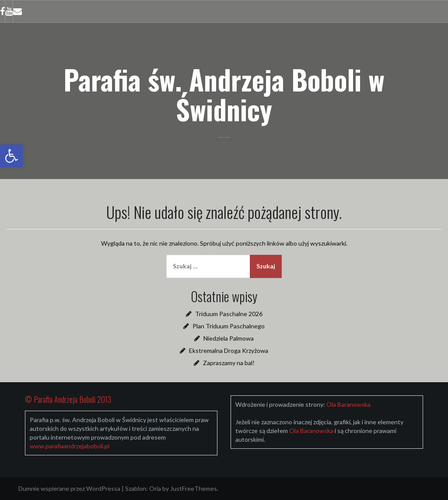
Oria (155, 488)
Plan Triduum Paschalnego (229, 326)
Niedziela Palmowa (229, 338)
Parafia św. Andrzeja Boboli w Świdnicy (224, 94)
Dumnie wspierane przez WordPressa (69, 488)
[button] (11, 156)
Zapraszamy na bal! (229, 363)
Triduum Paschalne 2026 (229, 314)
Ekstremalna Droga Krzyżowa (229, 350)
